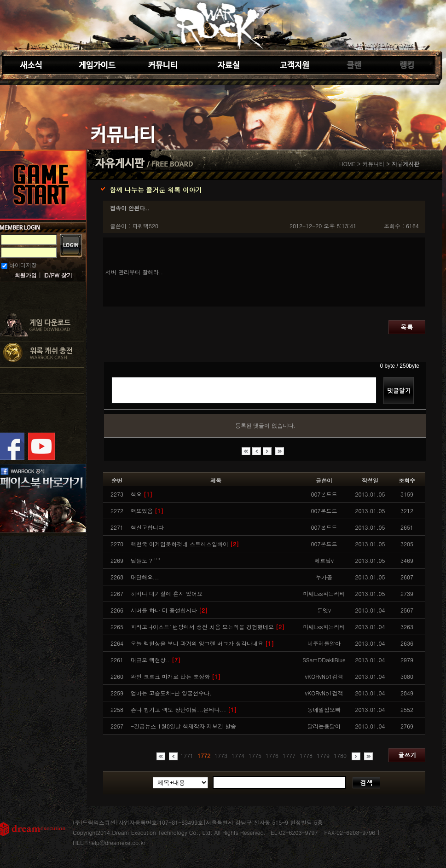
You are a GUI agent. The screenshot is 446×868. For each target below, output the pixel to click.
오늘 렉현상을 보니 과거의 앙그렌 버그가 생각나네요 (202, 643)
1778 (306, 755)
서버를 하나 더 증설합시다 (169, 610)
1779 (323, 755)
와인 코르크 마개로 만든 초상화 (176, 676)
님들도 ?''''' (145, 560)
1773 (221, 755)
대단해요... (145, 577)
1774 (238, 755)
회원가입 (26, 275)
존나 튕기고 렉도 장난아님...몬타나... (184, 709)
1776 (272, 755)
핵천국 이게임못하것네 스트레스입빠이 (185, 544)
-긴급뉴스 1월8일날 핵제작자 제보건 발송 (183, 726)
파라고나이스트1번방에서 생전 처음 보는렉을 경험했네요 (208, 627)
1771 (187, 755)
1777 (289, 755)
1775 (255, 755)
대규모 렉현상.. (156, 660)
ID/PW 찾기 (58, 275)
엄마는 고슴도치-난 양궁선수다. (171, 693)
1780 (340, 755)
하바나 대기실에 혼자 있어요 (167, 593)
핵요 (142, 494)
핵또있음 (147, 511)
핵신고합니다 (147, 527)
